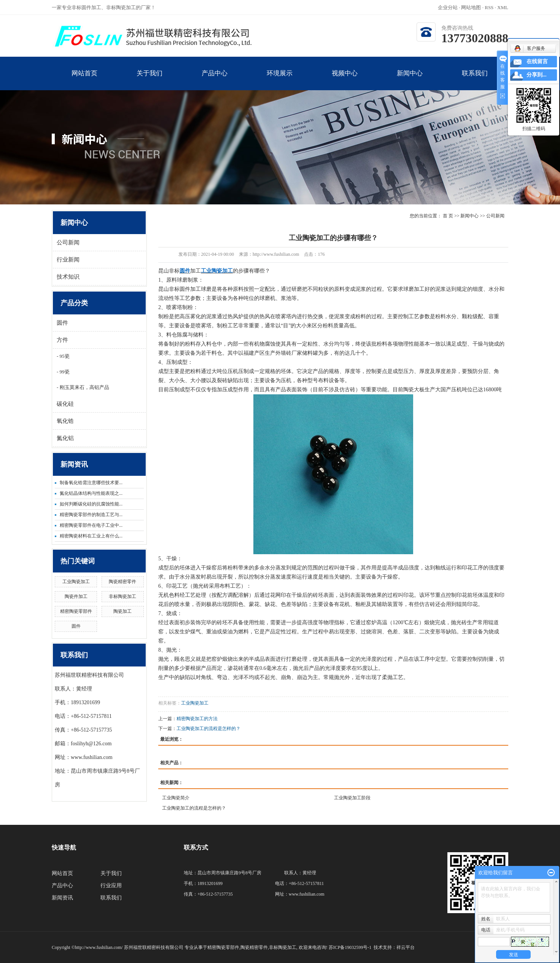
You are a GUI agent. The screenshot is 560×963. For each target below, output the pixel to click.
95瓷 (64, 356)
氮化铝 (65, 438)
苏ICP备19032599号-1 (350, 947)
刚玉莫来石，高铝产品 (84, 387)
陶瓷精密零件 (123, 582)
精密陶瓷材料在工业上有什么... (91, 536)
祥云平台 (406, 947)
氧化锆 (65, 421)
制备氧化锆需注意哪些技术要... (91, 483)
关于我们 (149, 80)
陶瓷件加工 (76, 596)
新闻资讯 (62, 898)
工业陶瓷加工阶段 (352, 798)
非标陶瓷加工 (123, 596)
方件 (62, 340)
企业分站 (448, 7)
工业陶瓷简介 (176, 798)
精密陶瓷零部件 (76, 611)
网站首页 (84, 80)
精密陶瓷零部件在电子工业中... (91, 525)
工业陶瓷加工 (76, 582)
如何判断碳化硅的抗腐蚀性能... (91, 504)
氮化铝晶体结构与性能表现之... (91, 493)
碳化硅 (65, 404)
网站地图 (472, 7)
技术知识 (68, 277)
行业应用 (111, 886)
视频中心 (344, 80)
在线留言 (537, 61)
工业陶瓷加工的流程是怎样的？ (208, 729)
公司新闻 (68, 242)
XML (503, 7)
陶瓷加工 (123, 611)
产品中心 (214, 80)
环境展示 (279, 80)
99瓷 (64, 372)
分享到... (537, 75)
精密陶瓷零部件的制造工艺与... (91, 515)
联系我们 (475, 80)
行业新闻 (68, 260)
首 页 (448, 216)
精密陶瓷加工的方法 (197, 719)
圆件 (62, 323)
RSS (489, 7)
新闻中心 (410, 80)
